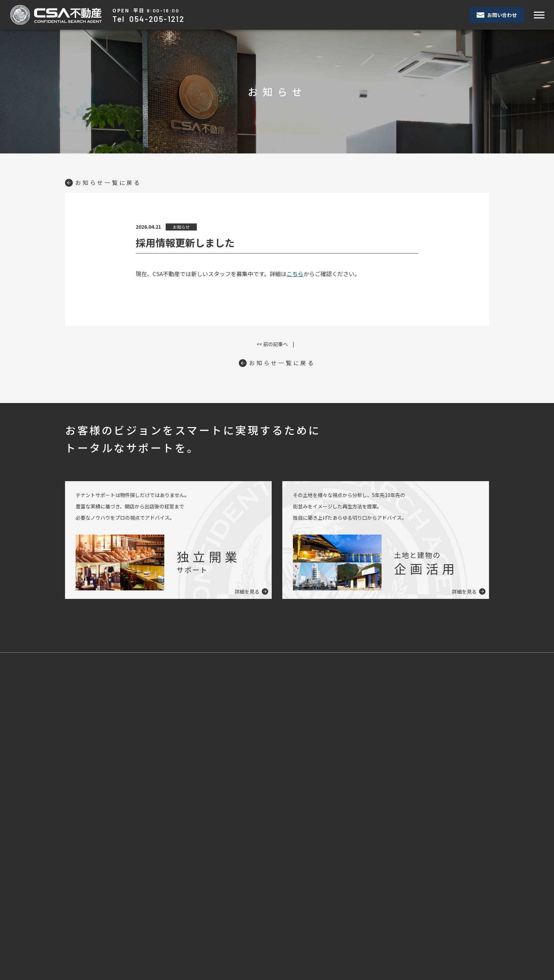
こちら (295, 274)
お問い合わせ (497, 15)
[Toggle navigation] (539, 15)
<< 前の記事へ (272, 344)
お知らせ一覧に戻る (103, 182)
